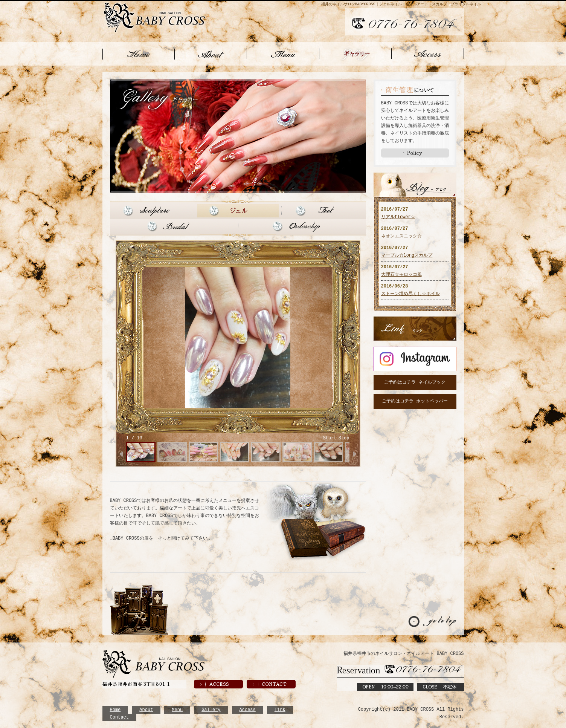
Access (248, 709)
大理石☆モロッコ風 (401, 274)
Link (280, 709)
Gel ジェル (238, 210)
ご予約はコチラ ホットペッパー (415, 400)
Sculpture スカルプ (151, 210)
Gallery (211, 709)
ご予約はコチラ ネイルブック (415, 382)
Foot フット (325, 210)
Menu (177, 709)
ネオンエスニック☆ (401, 235)
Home (115, 709)
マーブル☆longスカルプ (407, 255)
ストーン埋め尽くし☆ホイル (410, 293)
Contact (119, 717)
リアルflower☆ (398, 216)
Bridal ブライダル (173, 226)
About (146, 709)
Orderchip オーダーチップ (303, 226)
